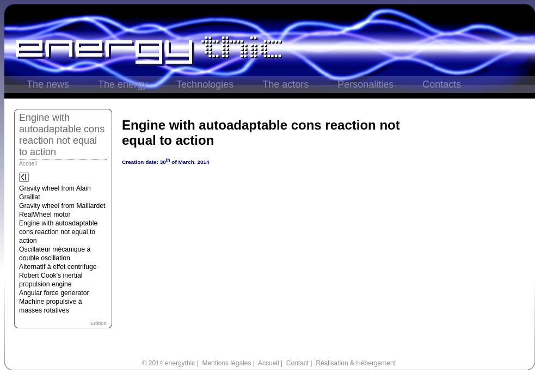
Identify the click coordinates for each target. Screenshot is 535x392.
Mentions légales (226, 363)
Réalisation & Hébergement (356, 363)
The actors (285, 84)
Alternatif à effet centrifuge (58, 267)
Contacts (442, 84)
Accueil (28, 164)
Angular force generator (54, 293)
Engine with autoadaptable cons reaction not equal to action (58, 232)
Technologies (205, 84)
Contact (297, 363)
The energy (123, 84)
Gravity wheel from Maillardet (62, 206)
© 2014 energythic (169, 363)
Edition (99, 323)
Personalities (365, 84)
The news (48, 84)
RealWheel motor (45, 215)
